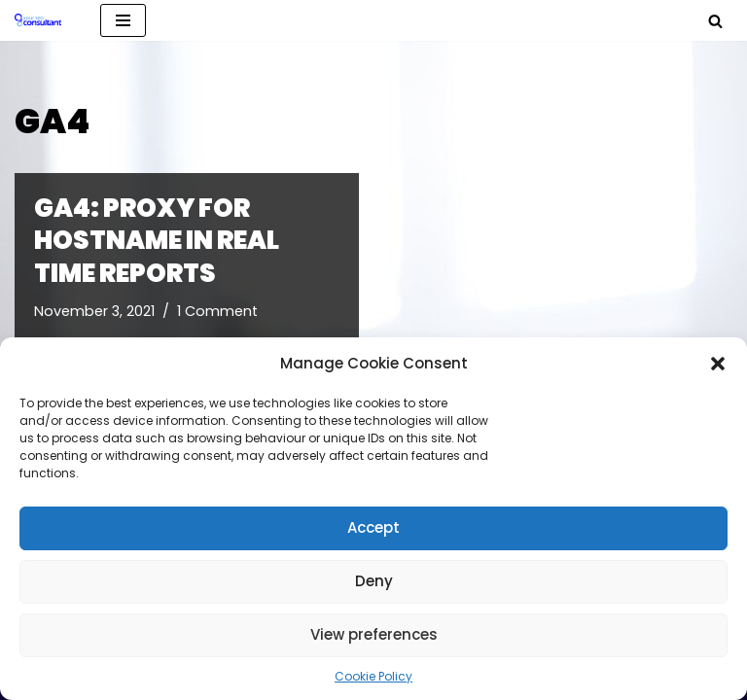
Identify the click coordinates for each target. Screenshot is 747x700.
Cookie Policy (373, 676)
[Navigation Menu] (123, 20)
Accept (373, 527)
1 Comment (217, 311)
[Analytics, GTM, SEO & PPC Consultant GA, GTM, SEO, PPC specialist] (43, 20)
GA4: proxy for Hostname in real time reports (157, 241)
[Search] (715, 21)
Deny (374, 581)
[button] (718, 364)
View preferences (374, 634)
